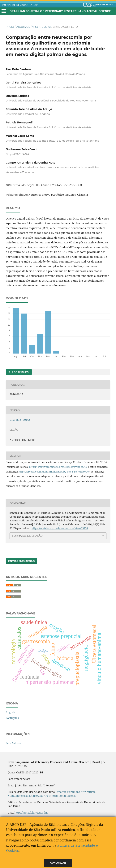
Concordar (58, 863)
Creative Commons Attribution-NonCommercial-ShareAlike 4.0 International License (52, 794)
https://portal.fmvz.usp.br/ (31, 812)
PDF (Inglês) (20, 372)
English (10, 712)
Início (10, 27)
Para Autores (13, 743)
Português (12, 718)
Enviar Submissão (21, 561)
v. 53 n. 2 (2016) (41, 27)
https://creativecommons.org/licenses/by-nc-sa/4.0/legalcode (54, 472)
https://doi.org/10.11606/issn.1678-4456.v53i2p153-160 (47, 185)
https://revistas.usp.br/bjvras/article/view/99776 (60, 528)
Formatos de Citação (27, 536)
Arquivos (23, 27)
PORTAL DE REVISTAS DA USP (20, 5)
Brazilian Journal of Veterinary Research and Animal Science (60, 11)
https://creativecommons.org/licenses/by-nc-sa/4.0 (58, 467)
